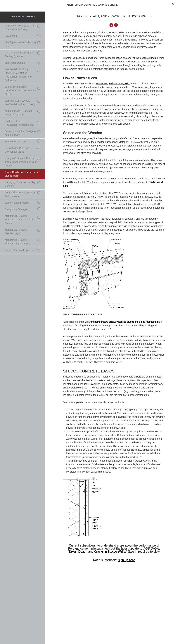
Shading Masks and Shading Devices (20, 44)
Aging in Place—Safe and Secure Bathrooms (19, 113)
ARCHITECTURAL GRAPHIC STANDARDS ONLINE (92, 5)
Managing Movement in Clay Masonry (20, 184)
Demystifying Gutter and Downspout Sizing (17, 150)
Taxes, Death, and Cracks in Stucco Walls (97, 552)
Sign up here (126, 560)
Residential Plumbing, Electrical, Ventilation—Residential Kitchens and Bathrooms (18, 75)
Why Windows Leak (15, 142)
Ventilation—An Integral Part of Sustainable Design (20, 27)
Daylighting (11, 36)
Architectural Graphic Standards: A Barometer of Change (19, 220)
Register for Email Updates (19, 250)
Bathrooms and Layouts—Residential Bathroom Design (20, 103)
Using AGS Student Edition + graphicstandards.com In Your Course (21, 162)
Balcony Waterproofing (17, 203)
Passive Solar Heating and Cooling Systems (19, 54)
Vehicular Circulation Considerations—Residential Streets (20, 91)
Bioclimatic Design (15, 63)
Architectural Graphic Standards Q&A (16, 232)
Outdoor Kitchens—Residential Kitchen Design (19, 123)
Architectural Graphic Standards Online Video (17, 242)
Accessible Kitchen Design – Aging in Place (20, 133)
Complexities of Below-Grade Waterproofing (20, 194)
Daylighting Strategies (16, 209)
